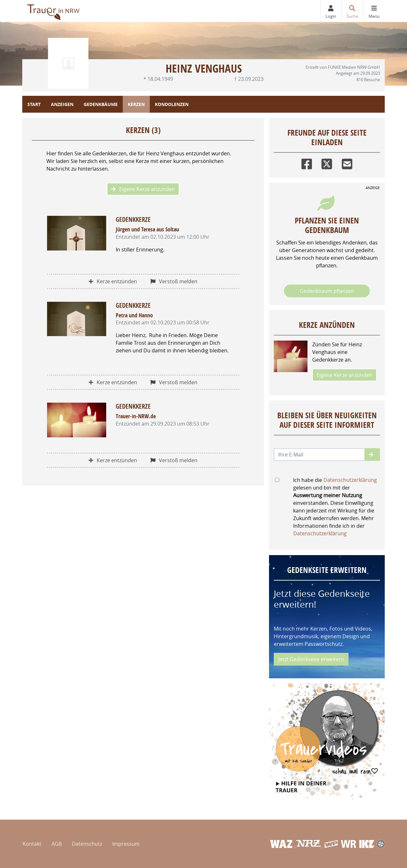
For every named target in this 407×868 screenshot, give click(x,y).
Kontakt (32, 844)
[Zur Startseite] (54, 11)
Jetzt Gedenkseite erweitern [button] (311, 659)
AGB (57, 844)
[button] (372, 455)
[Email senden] (319, 455)
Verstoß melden (174, 281)
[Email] (347, 162)
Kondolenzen (172, 104)
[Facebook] (307, 162)
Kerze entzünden (113, 281)
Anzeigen (62, 104)
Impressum (126, 844)
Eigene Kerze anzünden (143, 189)
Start (34, 104)
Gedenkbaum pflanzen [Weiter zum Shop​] (327, 291)
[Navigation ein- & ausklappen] (374, 11)
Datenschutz (87, 844)
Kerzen (136, 104)
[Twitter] (327, 162)
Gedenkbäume (101, 104)
